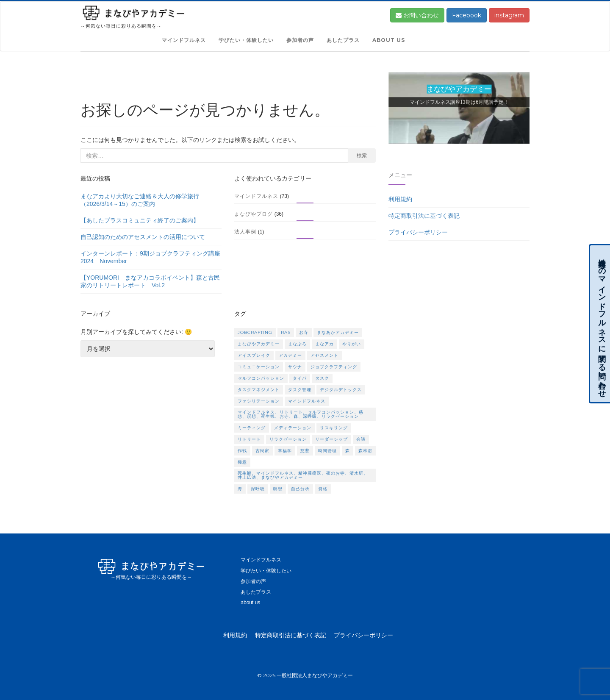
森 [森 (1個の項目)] (348, 451)
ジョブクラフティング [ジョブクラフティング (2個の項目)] (334, 367)
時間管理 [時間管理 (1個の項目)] (327, 451)
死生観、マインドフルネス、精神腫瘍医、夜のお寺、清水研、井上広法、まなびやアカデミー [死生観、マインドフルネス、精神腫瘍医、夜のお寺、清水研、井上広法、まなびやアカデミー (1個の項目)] (303, 475)
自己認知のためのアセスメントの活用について (143, 237)
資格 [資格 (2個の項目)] (323, 489)
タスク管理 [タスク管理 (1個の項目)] (300, 390)
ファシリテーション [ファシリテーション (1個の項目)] (259, 401)
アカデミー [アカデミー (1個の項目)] (290, 355)
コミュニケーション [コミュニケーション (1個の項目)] (259, 367)
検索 (362, 155)
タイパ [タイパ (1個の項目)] (300, 378)
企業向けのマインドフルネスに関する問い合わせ (602, 324)
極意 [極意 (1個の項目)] (242, 462)
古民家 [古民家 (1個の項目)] (262, 451)
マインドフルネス (184, 40)
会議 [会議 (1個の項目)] (361, 439)
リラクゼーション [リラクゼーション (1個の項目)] (288, 439)
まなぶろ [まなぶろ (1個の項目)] (297, 344)
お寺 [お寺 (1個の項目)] (304, 332)
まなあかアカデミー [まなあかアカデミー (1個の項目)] (338, 332)
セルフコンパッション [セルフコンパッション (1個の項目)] (261, 378)
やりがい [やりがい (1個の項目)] (352, 344)
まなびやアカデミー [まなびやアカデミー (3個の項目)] (259, 344)
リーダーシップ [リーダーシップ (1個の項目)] (331, 439)
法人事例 (245, 232)
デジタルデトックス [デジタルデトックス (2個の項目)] (341, 390)
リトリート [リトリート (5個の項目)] (249, 439)
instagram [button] (509, 15)
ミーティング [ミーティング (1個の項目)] (252, 428)
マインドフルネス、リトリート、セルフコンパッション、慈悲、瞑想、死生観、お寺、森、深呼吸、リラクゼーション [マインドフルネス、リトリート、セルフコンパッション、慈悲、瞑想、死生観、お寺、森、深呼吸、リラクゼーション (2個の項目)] (301, 414)
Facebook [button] (467, 15)
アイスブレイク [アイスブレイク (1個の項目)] (254, 355)
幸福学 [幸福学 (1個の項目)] (285, 451)
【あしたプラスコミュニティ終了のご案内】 (140, 220)
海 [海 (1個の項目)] (240, 489)
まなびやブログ (254, 214)
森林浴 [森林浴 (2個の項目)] (365, 451)
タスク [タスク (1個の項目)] (322, 378)
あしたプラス (343, 40)
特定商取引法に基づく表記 (424, 216)
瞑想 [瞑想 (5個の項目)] (278, 489)
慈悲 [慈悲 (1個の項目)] (305, 451)
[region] (459, 111)
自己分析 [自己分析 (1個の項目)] (300, 489)
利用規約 (400, 199)
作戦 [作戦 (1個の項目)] (242, 451)
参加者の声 (300, 40)
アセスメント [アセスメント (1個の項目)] (324, 355)
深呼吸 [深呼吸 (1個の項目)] (258, 489)
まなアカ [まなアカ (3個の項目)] (324, 344)
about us (389, 40)
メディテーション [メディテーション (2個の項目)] (293, 428)
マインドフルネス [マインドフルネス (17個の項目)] (307, 401)
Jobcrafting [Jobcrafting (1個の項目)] (255, 332)
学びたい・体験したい (246, 40)
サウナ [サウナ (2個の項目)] (295, 367)
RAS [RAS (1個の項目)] (286, 332)
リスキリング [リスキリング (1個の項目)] (334, 428)
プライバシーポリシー (418, 232)
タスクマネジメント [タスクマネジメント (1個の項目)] (259, 390)
